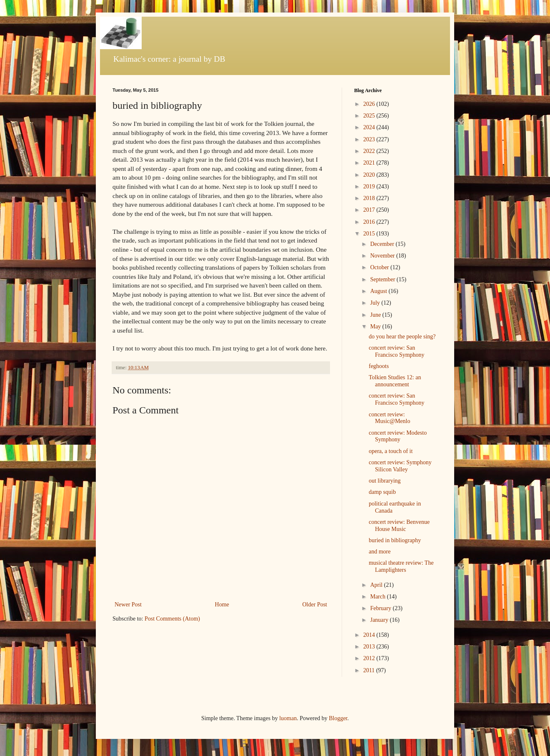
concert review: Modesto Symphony (398, 436)
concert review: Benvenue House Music (399, 526)
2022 (370, 151)
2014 (370, 635)
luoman (288, 718)
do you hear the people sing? (402, 337)
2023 (370, 139)
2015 (370, 234)
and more (380, 552)
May (376, 327)
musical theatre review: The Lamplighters (401, 566)
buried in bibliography (395, 540)
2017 (370, 210)
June (376, 315)
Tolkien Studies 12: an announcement (395, 381)
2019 (370, 186)
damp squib (382, 492)
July (376, 303)
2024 (370, 127)
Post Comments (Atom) (172, 619)
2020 (370, 175)
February (381, 608)
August (379, 291)
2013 (370, 647)
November (383, 256)
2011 (370, 670)
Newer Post (128, 605)
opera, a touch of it (391, 451)
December (383, 244)
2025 (370, 116)
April (377, 585)
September (383, 279)
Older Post (315, 605)
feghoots (379, 366)
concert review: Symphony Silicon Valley (400, 466)
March (378, 597)
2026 (370, 104)
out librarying (385, 481)
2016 (370, 222)
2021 (370, 163)
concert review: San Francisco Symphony (397, 351)
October (380, 267)
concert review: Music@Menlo (389, 418)
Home (222, 605)
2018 (370, 198)
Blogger (338, 718)
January (380, 620)
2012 (370, 658)
